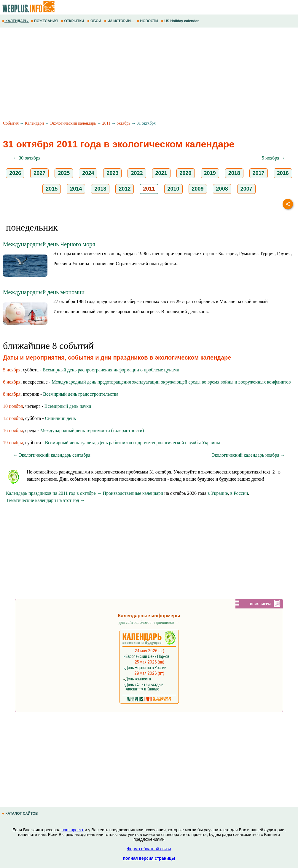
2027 (39, 173)
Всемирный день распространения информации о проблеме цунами (111, 370)
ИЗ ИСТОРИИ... (119, 21)
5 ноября (12, 370)
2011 (106, 123)
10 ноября (13, 406)
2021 (161, 173)
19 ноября (13, 443)
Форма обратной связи (149, 849)
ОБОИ (95, 21)
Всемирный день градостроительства (81, 394)
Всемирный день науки (68, 406)
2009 (198, 189)
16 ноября (13, 430)
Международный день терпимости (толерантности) (92, 430)
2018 (234, 173)
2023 (112, 173)
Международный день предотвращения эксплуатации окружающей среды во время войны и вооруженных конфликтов (171, 382)
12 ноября (13, 418)
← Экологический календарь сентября (52, 455)
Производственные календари (133, 493)
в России (239, 493)
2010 (173, 189)
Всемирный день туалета (70, 443)
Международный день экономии (44, 292)
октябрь (123, 123)
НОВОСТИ (148, 21)
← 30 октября (27, 158)
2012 (125, 189)
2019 (210, 173)
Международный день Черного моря (49, 244)
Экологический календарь (73, 123)
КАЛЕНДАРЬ (15, 21)
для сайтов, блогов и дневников (149, 623)
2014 (76, 189)
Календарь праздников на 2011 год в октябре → (54, 493)
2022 (137, 173)
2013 (100, 189)
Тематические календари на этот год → (46, 500)
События (11, 123)
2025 (64, 173)
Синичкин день (60, 418)
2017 (259, 173)
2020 (186, 173)
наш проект (73, 830)
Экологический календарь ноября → (248, 455)
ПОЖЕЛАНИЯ (45, 21)
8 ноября (12, 394)
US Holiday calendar (180, 21)
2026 (15, 173)
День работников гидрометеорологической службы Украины (159, 443)
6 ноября (12, 382)
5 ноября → (274, 158)
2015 (52, 189)
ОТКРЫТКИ (73, 21)
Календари (34, 123)
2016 (283, 173)
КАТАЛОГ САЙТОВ (20, 814)
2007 (246, 189)
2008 (222, 189)
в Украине (218, 493)
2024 (88, 173)
